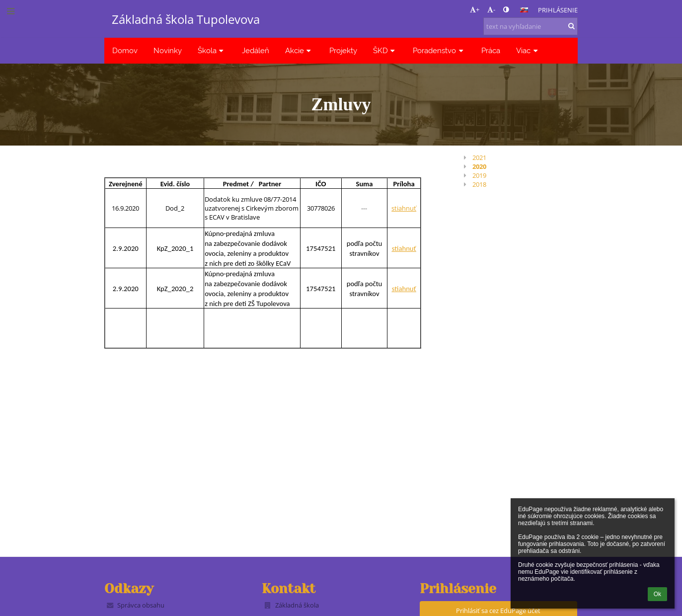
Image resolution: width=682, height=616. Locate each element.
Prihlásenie (558, 10)
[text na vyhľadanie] (530, 26)
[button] (524, 10)
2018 (479, 184)
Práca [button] (491, 50)
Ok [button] (657, 594)
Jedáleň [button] (256, 50)
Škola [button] (212, 50)
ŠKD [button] (385, 50)
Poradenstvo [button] (439, 50)
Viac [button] (528, 50)
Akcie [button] (299, 50)
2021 (479, 157)
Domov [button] (125, 50)
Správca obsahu (141, 605)
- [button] (491, 9)
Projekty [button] (343, 50)
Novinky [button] (168, 50)
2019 (479, 175)
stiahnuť (404, 208)
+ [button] (475, 9)
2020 (479, 166)
